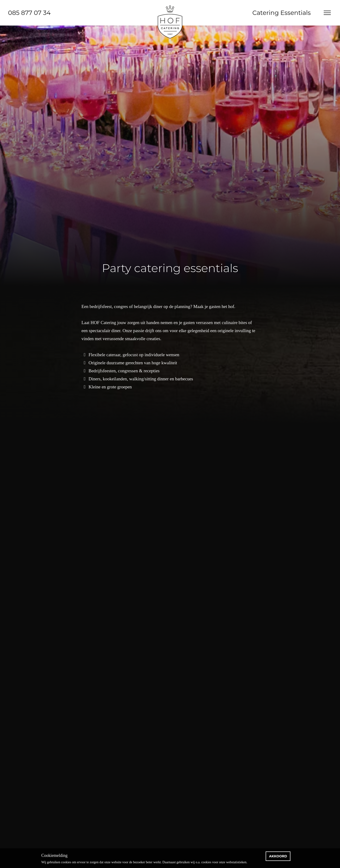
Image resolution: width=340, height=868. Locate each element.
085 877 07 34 (29, 13)
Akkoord (278, 856)
